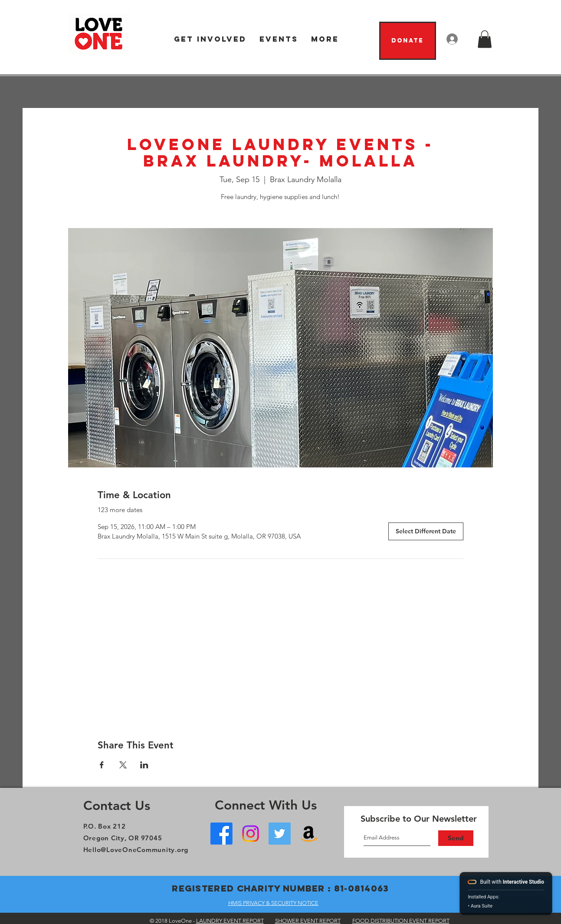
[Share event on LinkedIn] (144, 765)
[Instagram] (251, 834)
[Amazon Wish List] (309, 834)
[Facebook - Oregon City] (221, 834)
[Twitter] (280, 834)
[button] (210, 39)
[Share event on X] (123, 765)
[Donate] (408, 41)
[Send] (456, 838)
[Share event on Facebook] (102, 765)
